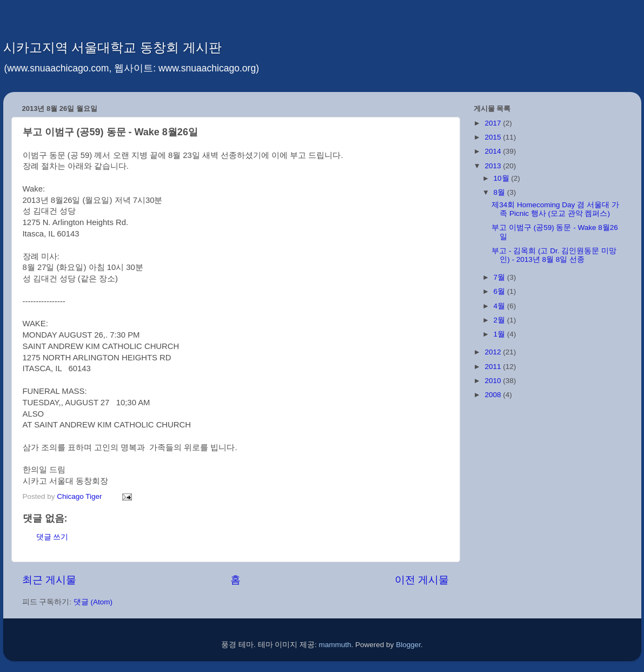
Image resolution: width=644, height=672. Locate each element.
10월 (503, 178)
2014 (494, 151)
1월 (500, 334)
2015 (494, 137)
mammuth (335, 645)
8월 (500, 192)
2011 (494, 367)
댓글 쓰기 (52, 537)
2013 (494, 166)
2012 (494, 352)
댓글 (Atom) (93, 602)
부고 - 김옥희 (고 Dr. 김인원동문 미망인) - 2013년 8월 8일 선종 (554, 255)
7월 (500, 277)
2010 (494, 381)
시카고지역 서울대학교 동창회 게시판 (112, 47)
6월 (500, 291)
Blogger (408, 645)
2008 (494, 395)
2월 (500, 320)
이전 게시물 (422, 580)
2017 (494, 123)
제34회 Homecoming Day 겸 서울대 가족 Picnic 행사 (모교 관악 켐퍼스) (555, 209)
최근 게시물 (49, 580)
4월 (500, 306)
